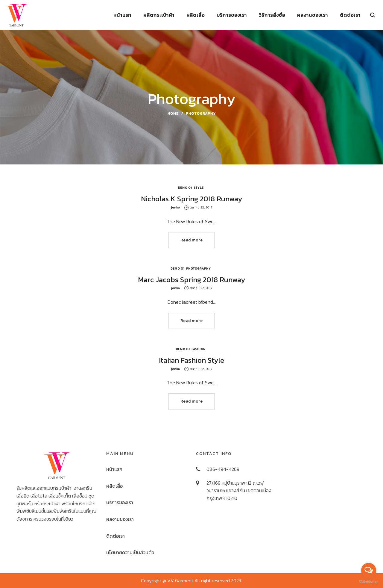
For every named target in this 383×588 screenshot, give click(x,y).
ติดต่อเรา (115, 536)
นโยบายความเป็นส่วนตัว (130, 552)
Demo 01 (185, 188)
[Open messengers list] (369, 570)
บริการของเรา (120, 502)
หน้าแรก (114, 469)
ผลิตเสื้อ (114, 486)
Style (199, 188)
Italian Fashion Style (191, 360)
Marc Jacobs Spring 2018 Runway (191, 280)
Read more (192, 240)
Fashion (199, 349)
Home (173, 114)
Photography (199, 269)
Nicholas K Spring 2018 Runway (191, 199)
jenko (175, 207)
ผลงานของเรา (120, 519)
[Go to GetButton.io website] (369, 582)
